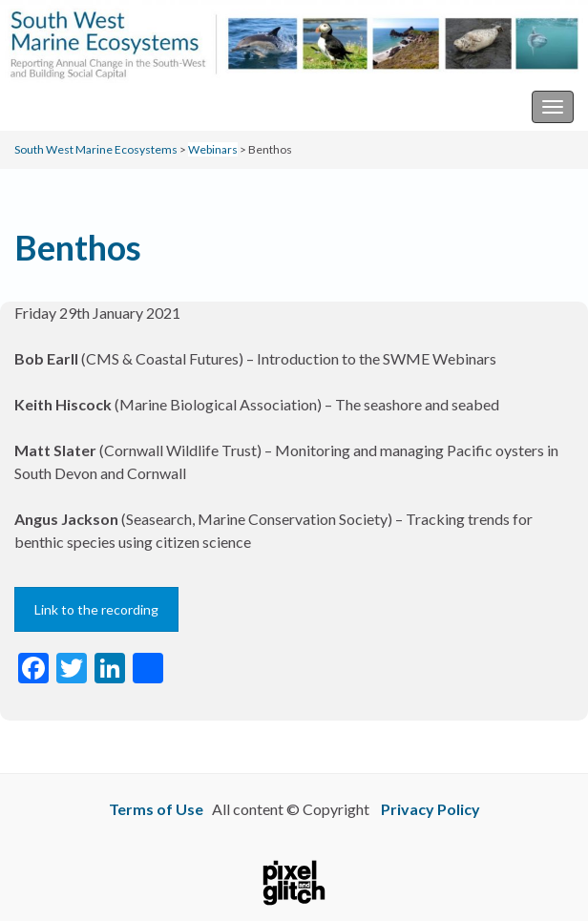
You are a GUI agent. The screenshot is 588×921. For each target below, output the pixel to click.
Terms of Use (156, 809)
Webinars (213, 149)
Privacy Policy (430, 809)
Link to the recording (96, 609)
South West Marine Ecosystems (118, 106)
